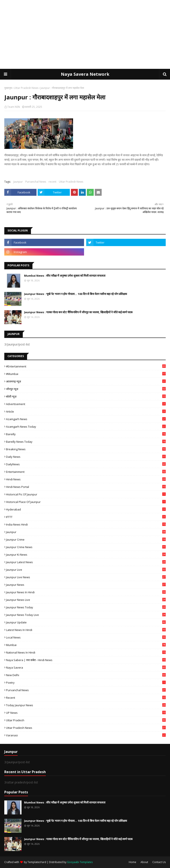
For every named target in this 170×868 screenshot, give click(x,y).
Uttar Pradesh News (26, 88)
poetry (86, 683)
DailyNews (86, 464)
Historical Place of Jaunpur (86, 502)
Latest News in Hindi (86, 630)
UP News (86, 713)
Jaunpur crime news (86, 547)
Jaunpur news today (86, 607)
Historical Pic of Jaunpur (86, 494)
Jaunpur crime (86, 540)
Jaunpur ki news (86, 555)
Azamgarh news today (86, 427)
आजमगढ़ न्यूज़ (86, 381)
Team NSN (14, 107)
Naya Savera (86, 668)
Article (86, 412)
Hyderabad (86, 509)
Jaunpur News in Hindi (86, 592)
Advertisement (86, 404)
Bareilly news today (86, 442)
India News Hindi (86, 524)
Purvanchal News (36, 182)
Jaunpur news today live (86, 615)
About (144, 862)
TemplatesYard (37, 862)
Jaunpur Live (86, 570)
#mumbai (86, 374)
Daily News (86, 457)
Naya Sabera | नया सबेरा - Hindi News (86, 660)
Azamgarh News (86, 419)
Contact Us (159, 862)
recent (52, 182)
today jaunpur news (86, 705)
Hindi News (86, 479)
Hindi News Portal (86, 487)
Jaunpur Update (86, 622)
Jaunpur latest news (86, 562)
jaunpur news (86, 585)
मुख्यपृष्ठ (8, 88)
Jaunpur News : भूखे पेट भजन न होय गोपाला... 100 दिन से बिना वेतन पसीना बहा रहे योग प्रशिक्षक (76, 294)
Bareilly (86, 434)
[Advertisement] (85, 34)
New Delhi (86, 675)
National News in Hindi (86, 652)
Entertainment (86, 472)
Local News (86, 637)
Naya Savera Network (85, 74)
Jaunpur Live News (86, 577)
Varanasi (86, 735)
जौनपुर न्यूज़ (86, 389)
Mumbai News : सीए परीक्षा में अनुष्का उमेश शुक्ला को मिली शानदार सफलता (65, 276)
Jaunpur (18, 182)
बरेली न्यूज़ (86, 396)
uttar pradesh (86, 720)
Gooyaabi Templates (80, 862)
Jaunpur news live (86, 600)
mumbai (86, 645)
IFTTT (86, 517)
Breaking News (86, 449)
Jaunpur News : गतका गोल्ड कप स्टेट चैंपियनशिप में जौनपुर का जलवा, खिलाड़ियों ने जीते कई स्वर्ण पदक (78, 312)
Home (132, 862)
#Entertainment (86, 366)
